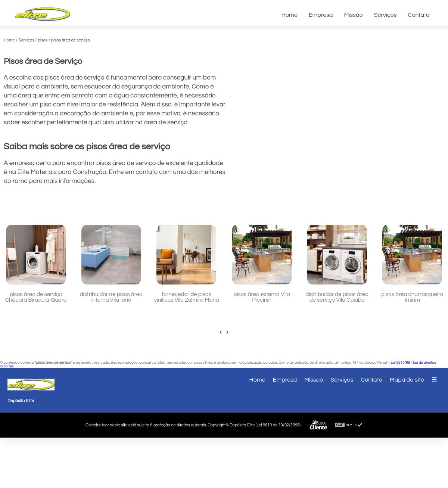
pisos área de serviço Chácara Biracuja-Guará (36, 297)
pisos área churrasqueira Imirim (412, 297)
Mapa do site (407, 380)
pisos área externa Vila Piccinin (262, 297)
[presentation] (221, 332)
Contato (419, 15)
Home (290, 15)
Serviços (385, 15)
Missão (353, 15)
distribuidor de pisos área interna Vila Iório (111, 297)
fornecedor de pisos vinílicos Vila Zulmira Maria (186, 297)
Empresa (321, 15)
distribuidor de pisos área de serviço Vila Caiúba (337, 297)
